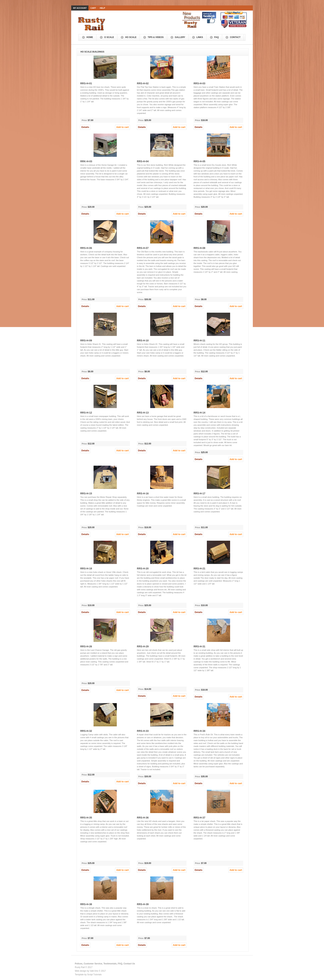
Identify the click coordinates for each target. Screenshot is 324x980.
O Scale (109, 37)
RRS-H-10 (143, 340)
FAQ (217, 37)
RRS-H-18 (86, 568)
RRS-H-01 (86, 83)
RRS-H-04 (143, 161)
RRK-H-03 (86, 161)
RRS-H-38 (86, 904)
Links (200, 37)
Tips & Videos (156, 37)
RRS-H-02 (143, 83)
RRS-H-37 (200, 818)
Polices (79, 964)
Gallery (180, 37)
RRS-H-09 (86, 340)
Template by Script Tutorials (88, 975)
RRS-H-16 (143, 493)
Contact (235, 37)
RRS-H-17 (200, 493)
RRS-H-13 (143, 413)
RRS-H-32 (86, 731)
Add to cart (122, 127)
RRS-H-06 (86, 248)
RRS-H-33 (143, 731)
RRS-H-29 (143, 646)
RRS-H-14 (200, 413)
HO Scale (131, 37)
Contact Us (129, 964)
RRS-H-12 (86, 413)
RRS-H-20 (143, 568)
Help (103, 8)
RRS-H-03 (200, 83)
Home (90, 37)
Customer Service (93, 964)
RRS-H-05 (200, 161)
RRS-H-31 (200, 646)
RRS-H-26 (86, 646)
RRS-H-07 (143, 248)
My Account (80, 8)
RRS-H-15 (86, 493)
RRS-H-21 (200, 568)
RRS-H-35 (86, 818)
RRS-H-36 (143, 818)
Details (85, 127)
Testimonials (110, 964)
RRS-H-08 (200, 248)
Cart (93, 8)
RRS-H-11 (200, 340)
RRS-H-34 (200, 731)
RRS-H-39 (143, 904)
